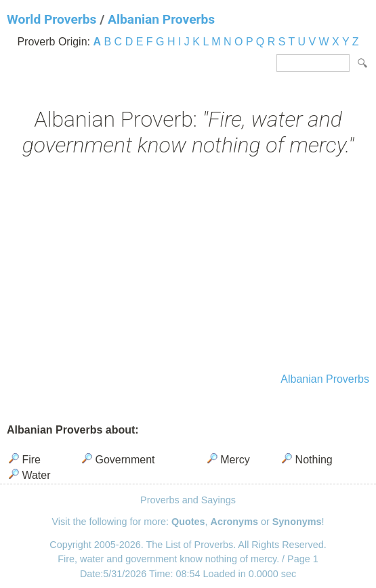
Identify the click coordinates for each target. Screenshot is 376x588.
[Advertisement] (188, 266)
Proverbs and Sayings (188, 500)
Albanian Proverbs (161, 19)
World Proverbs (51, 19)
